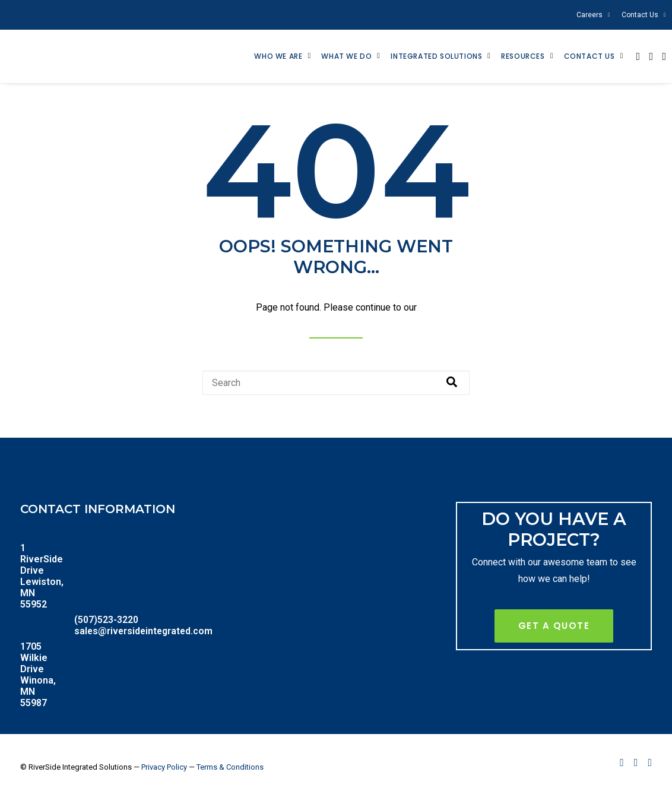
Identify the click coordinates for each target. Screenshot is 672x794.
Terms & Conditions (230, 771)
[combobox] (336, 386)
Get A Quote (554, 629)
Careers (593, 15)
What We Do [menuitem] (346, 58)
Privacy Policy (164, 771)
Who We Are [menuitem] (278, 58)
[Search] (452, 387)
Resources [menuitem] (523, 58)
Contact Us (644, 15)
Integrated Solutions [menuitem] (436, 58)
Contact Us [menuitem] (589, 58)
